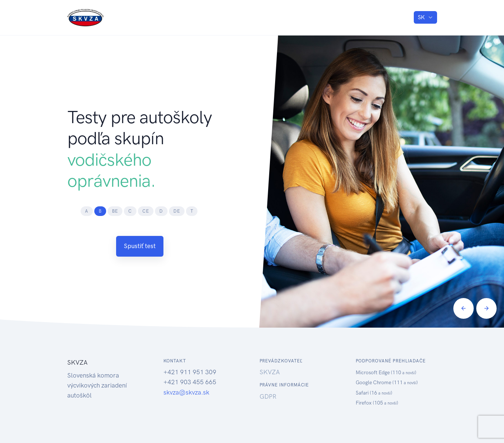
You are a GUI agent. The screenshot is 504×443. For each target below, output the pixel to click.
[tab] (87, 211)
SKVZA (270, 372)
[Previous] (464, 308)
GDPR (268, 396)
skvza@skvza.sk (186, 392)
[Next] (486, 308)
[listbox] (425, 17)
